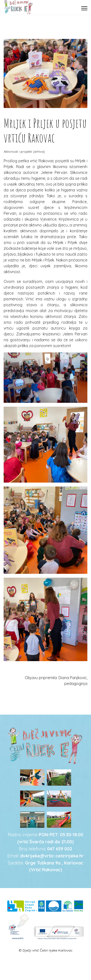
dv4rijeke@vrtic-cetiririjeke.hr (52, 856)
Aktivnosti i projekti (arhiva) (24, 152)
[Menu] (84, 8)
